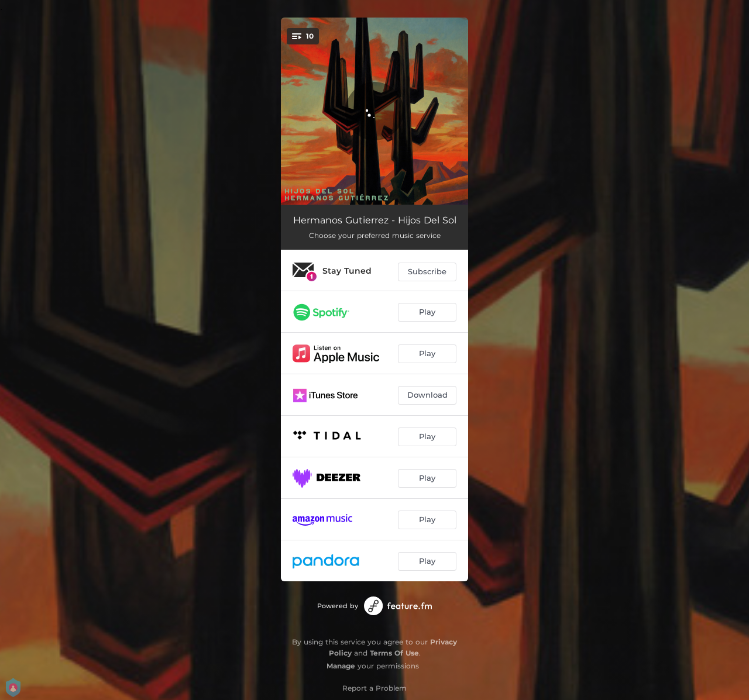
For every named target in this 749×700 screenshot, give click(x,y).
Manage (341, 666)
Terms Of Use (394, 653)
